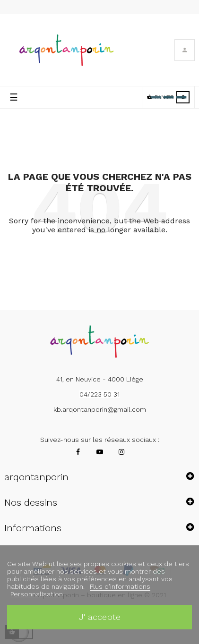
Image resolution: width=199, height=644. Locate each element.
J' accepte (100, 617)
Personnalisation (37, 594)
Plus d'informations (120, 586)
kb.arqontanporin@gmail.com (100, 409)
